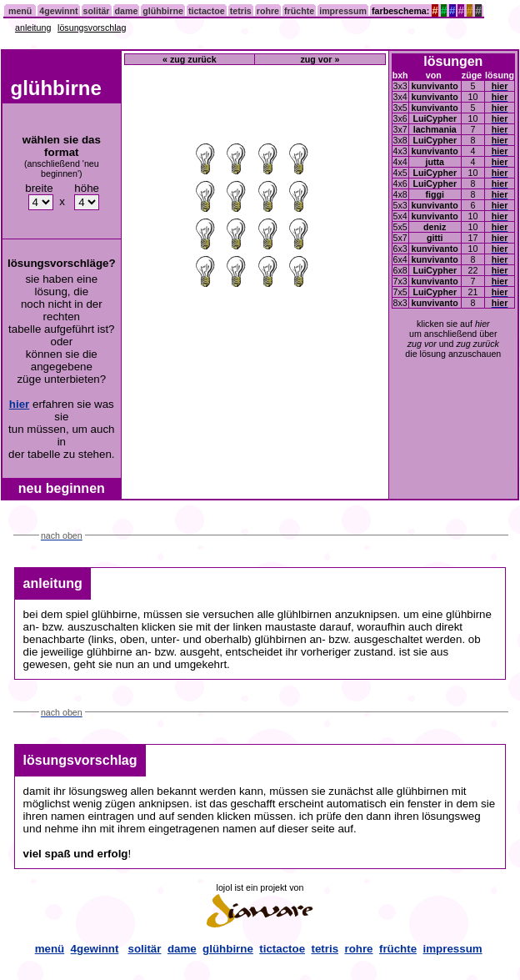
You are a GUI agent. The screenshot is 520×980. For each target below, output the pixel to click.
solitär (97, 11)
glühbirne (163, 11)
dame (127, 11)
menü (20, 11)
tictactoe (207, 11)
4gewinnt (58, 11)
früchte (299, 11)
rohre (268, 11)
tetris (241, 11)
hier (19, 404)
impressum (343, 11)
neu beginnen (62, 488)
